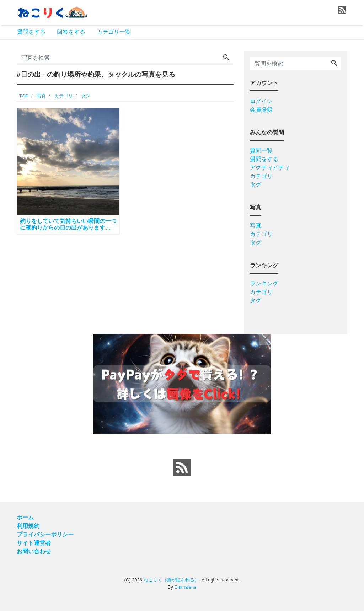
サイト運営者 (34, 543)
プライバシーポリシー (45, 534)
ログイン (261, 101)
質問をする (31, 32)
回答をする (71, 32)
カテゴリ (261, 176)
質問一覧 (261, 151)
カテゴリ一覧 (114, 32)
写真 (256, 226)
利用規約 (28, 526)
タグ (256, 185)
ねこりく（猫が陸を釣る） (171, 580)
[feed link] (182, 468)
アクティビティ (270, 168)
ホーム (25, 517)
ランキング (264, 283)
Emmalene (185, 587)
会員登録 (261, 110)
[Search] (226, 58)
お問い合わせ (34, 551)
